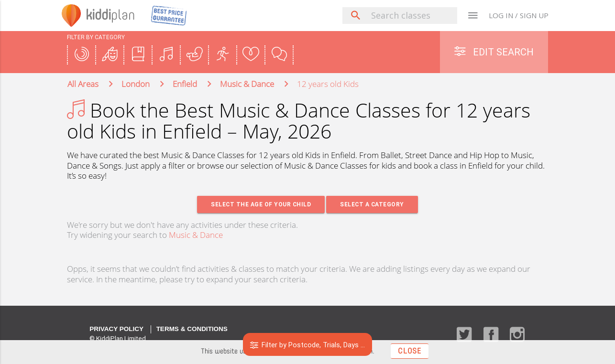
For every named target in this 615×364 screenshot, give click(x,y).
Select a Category (373, 205)
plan (113, 15)
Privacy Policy (116, 329)
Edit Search (494, 52)
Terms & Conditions (192, 329)
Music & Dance (196, 235)
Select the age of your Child (260, 205)
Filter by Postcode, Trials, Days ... (308, 345)
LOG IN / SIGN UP (519, 15)
